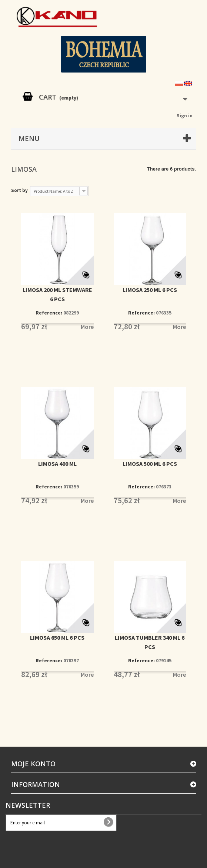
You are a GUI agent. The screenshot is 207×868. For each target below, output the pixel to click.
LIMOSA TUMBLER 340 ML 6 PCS (150, 642)
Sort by (19, 190)
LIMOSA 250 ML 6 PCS (150, 290)
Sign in (185, 116)
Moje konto (33, 764)
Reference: (49, 313)
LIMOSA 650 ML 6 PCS (57, 637)
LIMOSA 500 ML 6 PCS (150, 464)
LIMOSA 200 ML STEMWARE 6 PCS (57, 294)
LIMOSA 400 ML (57, 464)
